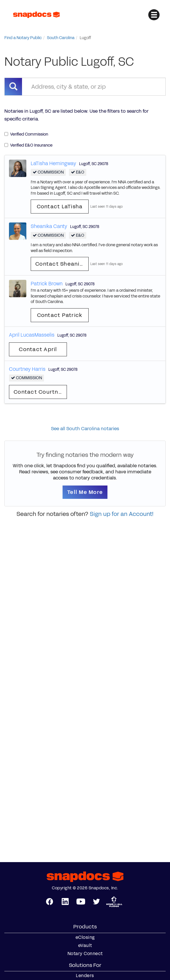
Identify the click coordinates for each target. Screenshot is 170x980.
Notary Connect (85, 954)
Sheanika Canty (49, 226)
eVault (85, 946)
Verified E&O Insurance (28, 145)
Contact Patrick (60, 315)
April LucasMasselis (32, 335)
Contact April (38, 349)
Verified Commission (26, 134)
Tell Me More (85, 492)
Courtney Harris (27, 369)
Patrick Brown (47, 284)
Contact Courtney (39, 392)
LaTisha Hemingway (53, 163)
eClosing (85, 937)
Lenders (85, 976)
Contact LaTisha (60, 207)
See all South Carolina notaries (85, 429)
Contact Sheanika (61, 264)
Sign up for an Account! (122, 514)
